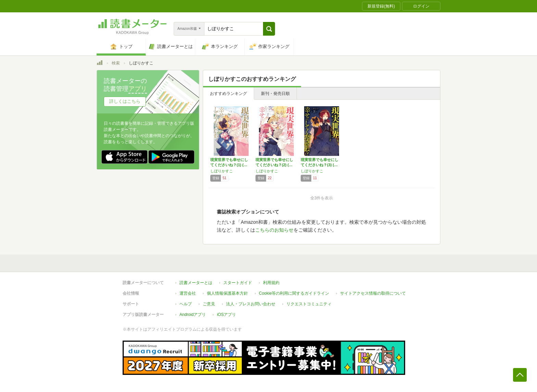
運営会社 (188, 293)
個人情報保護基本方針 (227, 293)
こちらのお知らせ (274, 230)
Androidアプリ (193, 315)
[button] (269, 29)
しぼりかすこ (222, 171)
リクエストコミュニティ (309, 304)
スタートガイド (238, 283)
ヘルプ (186, 304)
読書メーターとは (196, 283)
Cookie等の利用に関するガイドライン (294, 293)
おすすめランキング (228, 94)
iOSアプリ (226, 315)
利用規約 (271, 283)
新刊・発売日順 (275, 94)
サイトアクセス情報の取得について (373, 293)
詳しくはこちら (125, 101)
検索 (116, 63)
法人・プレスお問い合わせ (251, 304)
